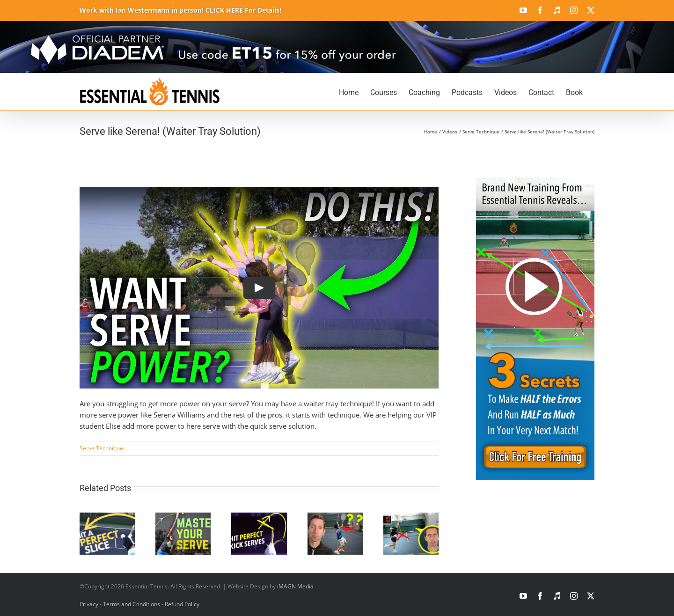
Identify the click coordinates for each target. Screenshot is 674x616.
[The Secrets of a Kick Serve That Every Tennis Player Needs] (259, 517)
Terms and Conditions (132, 604)
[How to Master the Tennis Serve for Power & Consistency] (183, 517)
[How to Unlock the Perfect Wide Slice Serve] (107, 517)
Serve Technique (101, 448)
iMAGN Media (295, 586)
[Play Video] (259, 288)
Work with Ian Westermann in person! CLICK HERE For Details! (180, 10)
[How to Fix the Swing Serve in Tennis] (411, 517)
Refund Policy (182, 604)
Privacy (89, 604)
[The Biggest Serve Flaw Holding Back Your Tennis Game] (335, 517)
